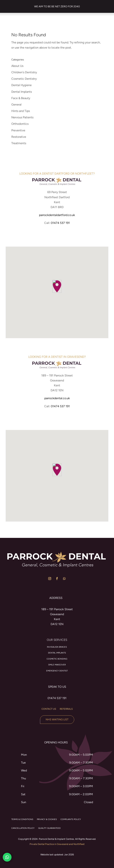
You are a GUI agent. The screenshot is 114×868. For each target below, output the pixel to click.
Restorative (19, 137)
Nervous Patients (22, 117)
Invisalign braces (57, 647)
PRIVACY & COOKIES (47, 819)
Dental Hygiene (21, 85)
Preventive (18, 130)
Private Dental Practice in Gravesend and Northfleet (57, 844)
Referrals (66, 709)
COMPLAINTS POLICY (71, 819)
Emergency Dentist (57, 671)
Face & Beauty (21, 98)
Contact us (49, 709)
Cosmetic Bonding (57, 659)
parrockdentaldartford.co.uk (57, 215)
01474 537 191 (60, 223)
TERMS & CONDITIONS (22, 819)
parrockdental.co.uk (57, 398)
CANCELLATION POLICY (23, 828)
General (16, 105)
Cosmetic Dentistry (24, 79)
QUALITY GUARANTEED (49, 828)
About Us (17, 66)
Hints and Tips (21, 111)
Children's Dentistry (24, 72)
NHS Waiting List (57, 720)
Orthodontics (20, 124)
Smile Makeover (57, 665)
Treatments (19, 143)
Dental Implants (22, 92)
